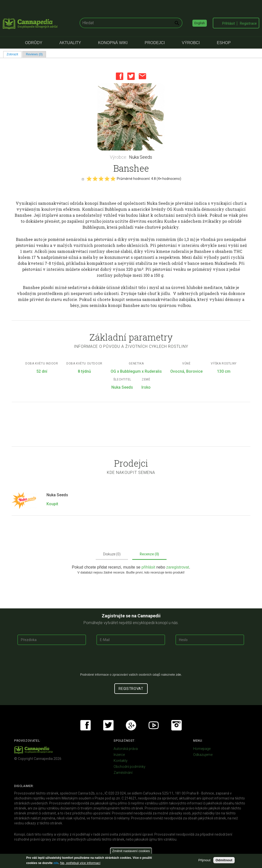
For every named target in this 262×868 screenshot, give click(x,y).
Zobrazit (14, 54)
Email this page (142, 76)
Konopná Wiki (113, 43)
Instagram (176, 725)
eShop (224, 43)
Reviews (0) (34, 54)
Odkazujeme (203, 755)
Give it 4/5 (107, 179)
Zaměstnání (123, 773)
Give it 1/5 (89, 179)
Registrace (248, 23)
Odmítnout (224, 860)
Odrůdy (34, 43)
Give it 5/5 (113, 179)
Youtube (154, 725)
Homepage (202, 749)
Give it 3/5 (101, 179)
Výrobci (191, 43)
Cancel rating (83, 179)
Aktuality (70, 43)
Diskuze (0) (112, 554)
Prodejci (155, 43)
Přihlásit (229, 23)
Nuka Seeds (141, 157)
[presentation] (131, 661)
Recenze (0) (149, 554)
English (200, 23)
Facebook (120, 76)
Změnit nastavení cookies (131, 851)
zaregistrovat (178, 567)
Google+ (131, 725)
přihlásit (149, 567)
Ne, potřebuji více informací (80, 863)
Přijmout (204, 860)
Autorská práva (126, 749)
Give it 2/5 (95, 179)
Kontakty (121, 761)
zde (56, 863)
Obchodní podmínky (130, 767)
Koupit (52, 504)
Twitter (131, 76)
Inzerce (119, 755)
